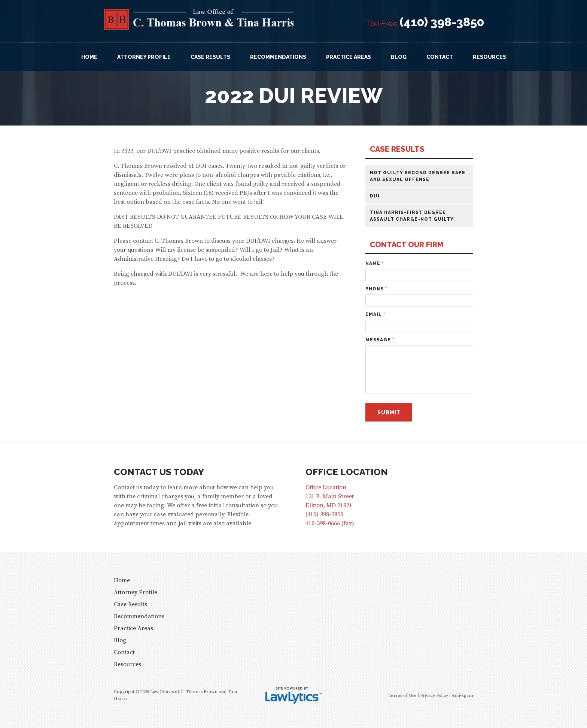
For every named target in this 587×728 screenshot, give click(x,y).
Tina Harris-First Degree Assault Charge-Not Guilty (412, 216)
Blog (399, 57)
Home (89, 57)
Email (375, 314)
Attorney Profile (144, 57)
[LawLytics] (293, 695)
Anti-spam (462, 696)
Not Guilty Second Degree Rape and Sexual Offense (418, 176)
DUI (375, 196)
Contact (440, 57)
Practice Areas (349, 57)
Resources (489, 57)
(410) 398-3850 (442, 22)
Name (375, 263)
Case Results (210, 57)
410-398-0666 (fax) (330, 523)
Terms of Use (402, 696)
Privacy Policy (434, 696)
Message (380, 340)
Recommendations (278, 57)
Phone (376, 289)
